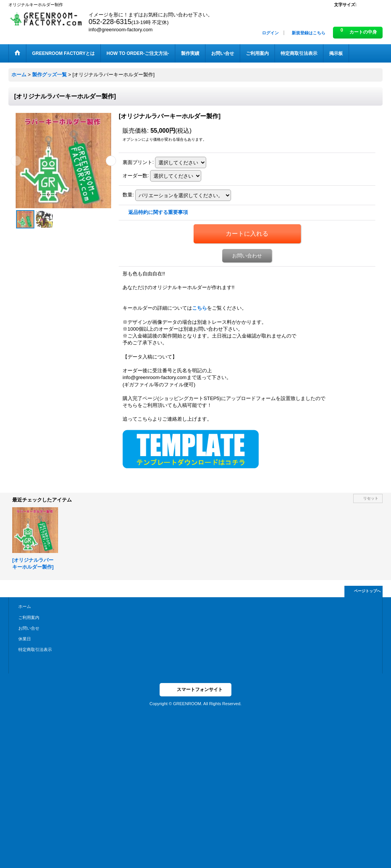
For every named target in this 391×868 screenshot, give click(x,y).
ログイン (270, 33)
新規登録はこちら (309, 33)
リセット (371, 498)
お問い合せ (29, 628)
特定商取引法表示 (35, 649)
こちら (200, 308)
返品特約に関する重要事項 (158, 212)
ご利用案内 (29, 617)
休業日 (25, 639)
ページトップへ (367, 591)
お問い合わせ (247, 256)
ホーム (25, 606)
